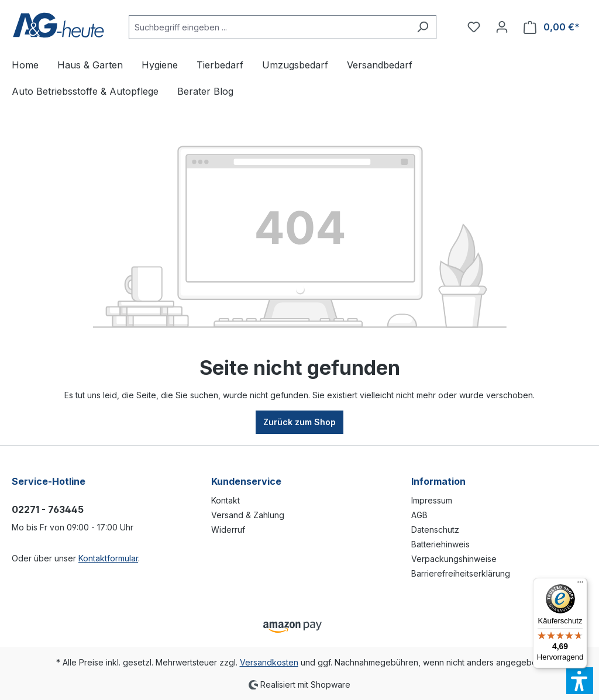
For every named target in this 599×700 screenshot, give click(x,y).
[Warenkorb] (552, 27)
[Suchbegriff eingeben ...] (269, 27)
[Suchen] (423, 27)
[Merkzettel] (474, 27)
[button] (580, 681)
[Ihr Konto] (502, 27)
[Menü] (580, 585)
